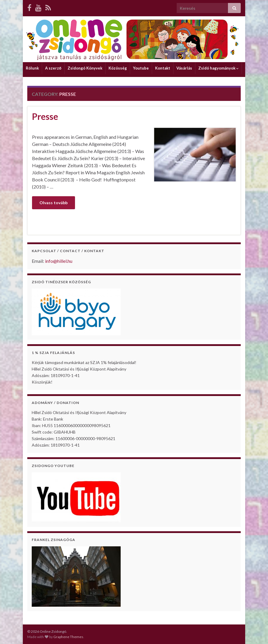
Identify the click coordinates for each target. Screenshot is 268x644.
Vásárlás (184, 68)
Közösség (118, 68)
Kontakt (163, 68)
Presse (45, 116)
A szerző (53, 68)
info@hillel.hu (59, 261)
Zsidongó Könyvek (85, 68)
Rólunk (32, 68)
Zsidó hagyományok (218, 68)
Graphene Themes (68, 637)
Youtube (141, 68)
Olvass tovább (54, 203)
